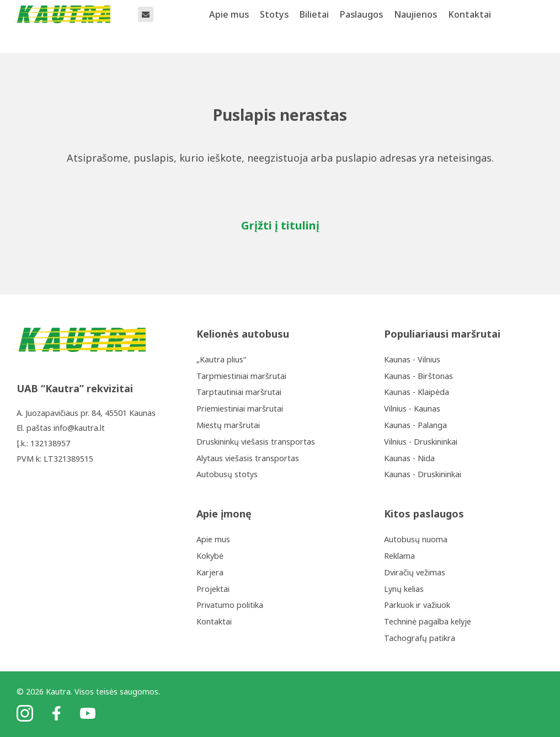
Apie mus (229, 26)
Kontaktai (470, 26)
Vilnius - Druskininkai (421, 442)
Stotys (274, 26)
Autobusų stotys (227, 474)
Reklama (399, 556)
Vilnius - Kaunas (412, 408)
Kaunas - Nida (409, 458)
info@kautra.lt (79, 428)
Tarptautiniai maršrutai (239, 392)
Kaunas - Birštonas (418, 376)
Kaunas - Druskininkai (423, 474)
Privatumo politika (230, 605)
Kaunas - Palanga (415, 425)
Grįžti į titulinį (280, 225)
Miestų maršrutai (228, 425)
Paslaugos (361, 26)
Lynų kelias (404, 589)
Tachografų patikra (420, 638)
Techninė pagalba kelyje (428, 621)
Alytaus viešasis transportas (248, 458)
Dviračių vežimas (415, 572)
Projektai (213, 589)
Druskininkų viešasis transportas (256, 442)
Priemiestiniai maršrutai (240, 408)
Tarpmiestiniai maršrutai (241, 376)
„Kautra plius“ (221, 359)
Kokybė (210, 556)
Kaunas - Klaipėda (417, 392)
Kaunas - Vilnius (412, 359)
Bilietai (314, 26)
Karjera (210, 572)
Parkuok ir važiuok (417, 605)
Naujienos (415, 26)
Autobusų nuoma (416, 539)
